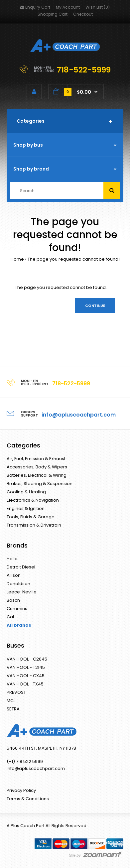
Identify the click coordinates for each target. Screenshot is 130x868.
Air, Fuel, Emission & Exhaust (36, 459)
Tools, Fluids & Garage (31, 517)
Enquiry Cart (35, 7)
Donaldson (18, 584)
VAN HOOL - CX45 (26, 676)
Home (17, 259)
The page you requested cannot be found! (74, 259)
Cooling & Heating (26, 492)
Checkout (83, 14)
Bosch (13, 600)
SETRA (13, 709)
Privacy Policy (21, 790)
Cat (10, 617)
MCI (11, 701)
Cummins (17, 609)
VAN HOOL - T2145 (26, 667)
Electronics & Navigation (33, 500)
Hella (12, 559)
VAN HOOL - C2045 (27, 659)
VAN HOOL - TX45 (25, 684)
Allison (14, 575)
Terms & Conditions (28, 799)
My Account (68, 7)
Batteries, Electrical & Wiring (37, 475)
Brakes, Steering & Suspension (40, 484)
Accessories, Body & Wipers (37, 467)
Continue (95, 306)
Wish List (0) (98, 7)
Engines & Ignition (26, 508)
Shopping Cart (53, 14)
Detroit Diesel (21, 567)
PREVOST (16, 692)
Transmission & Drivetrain (34, 525)
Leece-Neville (22, 592)
